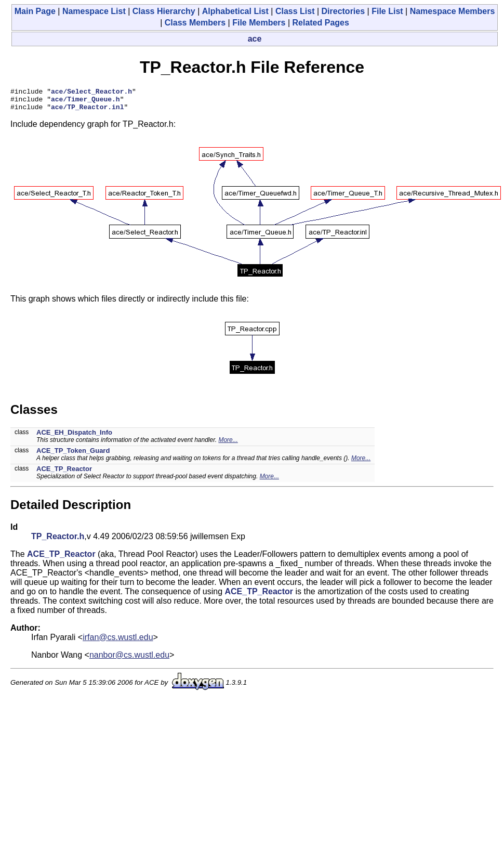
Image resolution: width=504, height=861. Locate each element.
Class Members (195, 23)
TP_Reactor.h (58, 541)
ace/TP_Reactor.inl (87, 111)
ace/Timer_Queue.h (85, 102)
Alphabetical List (235, 11)
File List (387, 11)
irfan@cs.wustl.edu (118, 642)
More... (228, 445)
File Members (259, 23)
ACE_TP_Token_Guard (73, 455)
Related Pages (320, 23)
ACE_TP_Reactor (64, 473)
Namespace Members (453, 11)
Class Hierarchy (164, 11)
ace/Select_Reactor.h (91, 93)
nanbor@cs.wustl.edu (129, 660)
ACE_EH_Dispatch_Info (74, 437)
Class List (295, 11)
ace (255, 39)
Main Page (35, 11)
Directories (343, 11)
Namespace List (94, 11)
